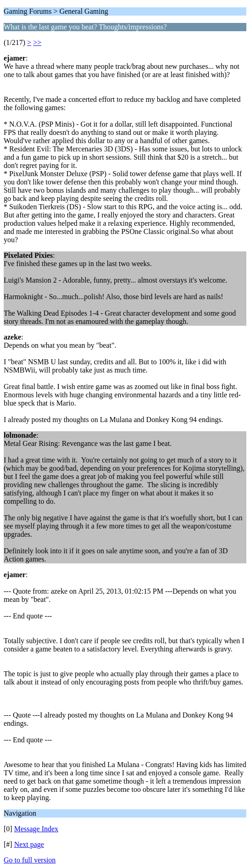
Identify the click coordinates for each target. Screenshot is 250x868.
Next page (29, 844)
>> (37, 42)
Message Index (36, 829)
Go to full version (30, 860)
